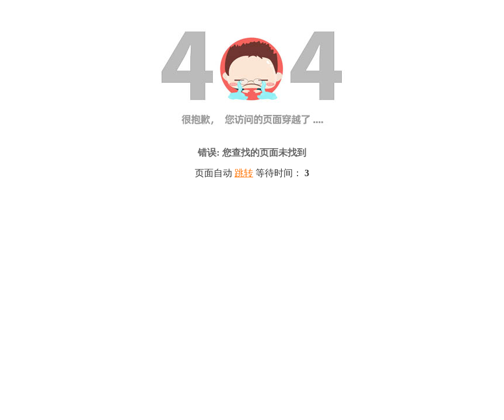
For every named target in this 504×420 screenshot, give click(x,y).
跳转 (244, 173)
